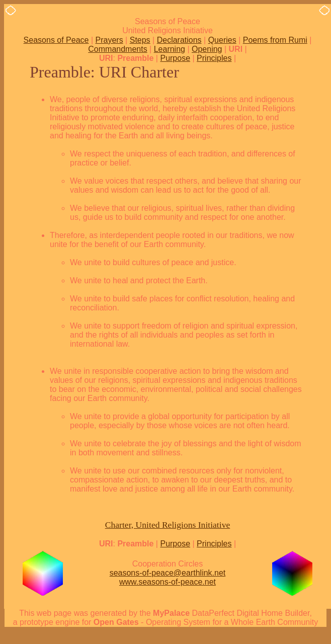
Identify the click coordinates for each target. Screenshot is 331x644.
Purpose (175, 58)
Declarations (179, 40)
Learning (170, 49)
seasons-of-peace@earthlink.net (168, 573)
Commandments (117, 49)
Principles (214, 58)
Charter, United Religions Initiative (168, 525)
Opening (207, 49)
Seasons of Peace (56, 40)
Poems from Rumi (275, 40)
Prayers (109, 40)
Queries (222, 40)
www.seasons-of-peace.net (168, 582)
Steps (140, 40)
